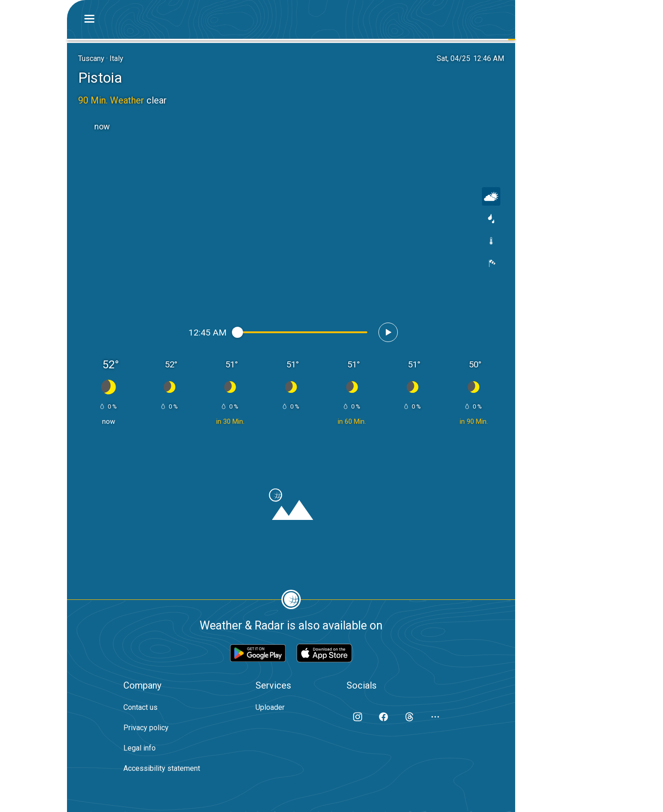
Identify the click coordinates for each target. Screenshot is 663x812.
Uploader (270, 707)
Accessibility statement (162, 768)
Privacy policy (146, 728)
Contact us (140, 707)
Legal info (140, 748)
